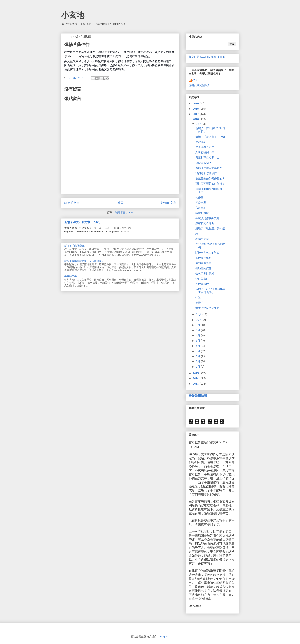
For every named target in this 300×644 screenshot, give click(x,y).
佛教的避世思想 (205, 274)
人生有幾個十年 (205, 152)
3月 (198, 356)
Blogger (164, 636)
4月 (198, 351)
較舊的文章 (169, 203)
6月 (198, 341)
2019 (196, 104)
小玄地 (73, 15)
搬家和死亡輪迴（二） (209, 158)
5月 (198, 346)
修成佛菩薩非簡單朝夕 (209, 168)
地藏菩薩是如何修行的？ (210, 178)
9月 (198, 325)
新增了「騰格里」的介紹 (210, 228)
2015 (196, 373)
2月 (198, 361)
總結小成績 (202, 239)
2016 (196, 119)
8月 (198, 330)
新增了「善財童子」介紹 (210, 137)
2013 (196, 384)
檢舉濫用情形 (198, 396)
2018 (196, 109)
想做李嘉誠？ (203, 163)
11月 (199, 314)
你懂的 (199, 303)
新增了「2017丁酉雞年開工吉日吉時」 (210, 291)
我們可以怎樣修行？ (207, 173)
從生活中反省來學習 (207, 308)
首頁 (120, 203)
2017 (196, 114)
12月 (199, 124)
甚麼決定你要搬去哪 (207, 218)
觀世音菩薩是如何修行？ (210, 184)
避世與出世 (202, 279)
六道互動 (201, 208)
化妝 (198, 298)
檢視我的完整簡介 (199, 85)
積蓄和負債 (202, 213)
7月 (198, 335)
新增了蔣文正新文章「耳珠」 (83, 222)
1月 (198, 367)
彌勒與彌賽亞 (203, 263)
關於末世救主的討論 (207, 253)
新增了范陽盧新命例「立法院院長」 (84, 261)
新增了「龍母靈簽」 (75, 246)
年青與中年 (71, 276)
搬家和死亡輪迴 (205, 223)
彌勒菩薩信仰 (203, 268)
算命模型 (201, 203)
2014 (196, 378)
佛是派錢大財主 (205, 147)
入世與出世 (202, 284)
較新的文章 (72, 203)
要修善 (199, 197)
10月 (199, 320)
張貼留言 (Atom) (124, 213)
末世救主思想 (203, 258)
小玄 (195, 80)
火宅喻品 (201, 142)
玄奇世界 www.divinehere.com (207, 57)
